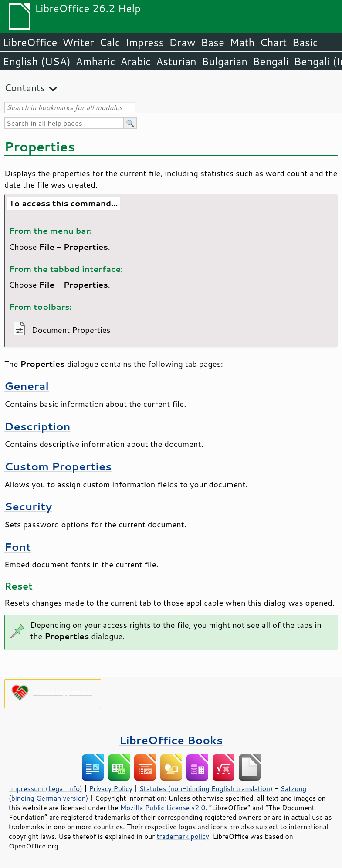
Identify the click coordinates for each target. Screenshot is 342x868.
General (27, 386)
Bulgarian (225, 61)
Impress (145, 42)
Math (242, 42)
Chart (273, 42)
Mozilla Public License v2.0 (163, 808)
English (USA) (37, 61)
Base (213, 42)
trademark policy (183, 836)
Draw (182, 42)
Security (28, 506)
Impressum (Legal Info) (46, 788)
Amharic (95, 61)
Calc (110, 42)
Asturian (176, 61)
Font (18, 547)
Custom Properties (58, 466)
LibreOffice (30, 42)
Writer (78, 42)
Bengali (271, 61)
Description (37, 426)
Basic (305, 42)
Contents (25, 88)
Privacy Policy (111, 788)
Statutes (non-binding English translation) (206, 788)
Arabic (135, 61)
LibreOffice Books (171, 740)
